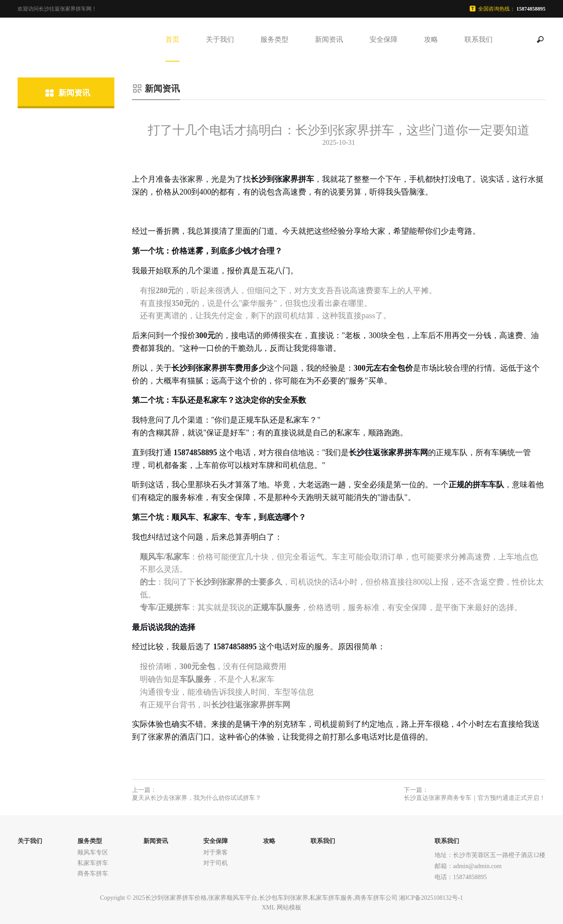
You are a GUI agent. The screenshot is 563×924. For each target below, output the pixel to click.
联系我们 (479, 39)
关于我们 (220, 39)
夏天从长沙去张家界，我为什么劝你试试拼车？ (197, 798)
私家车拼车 (93, 863)
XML (269, 907)
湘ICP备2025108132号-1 (431, 898)
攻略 (431, 39)
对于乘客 (216, 852)
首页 (172, 39)
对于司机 (216, 863)
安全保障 (384, 39)
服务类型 (274, 39)
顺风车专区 (93, 852)
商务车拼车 (93, 874)
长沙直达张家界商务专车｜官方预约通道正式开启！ (475, 798)
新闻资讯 (329, 39)
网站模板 (289, 907)
